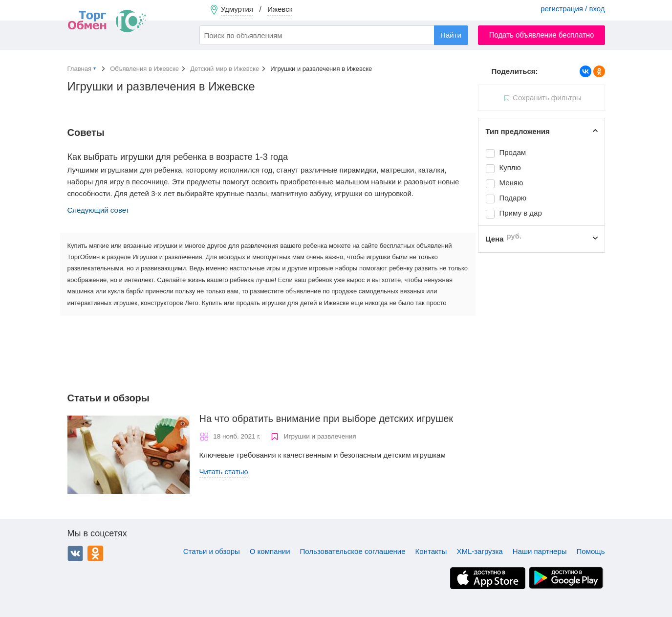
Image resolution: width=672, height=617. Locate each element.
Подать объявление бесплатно (541, 35)
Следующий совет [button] (98, 210)
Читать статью (224, 472)
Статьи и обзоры (212, 551)
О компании (270, 551)
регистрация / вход (573, 9)
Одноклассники (95, 553)
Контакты (431, 551)
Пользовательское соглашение (353, 551)
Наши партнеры (540, 551)
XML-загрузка (479, 551)
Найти (451, 35)
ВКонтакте (75, 553)
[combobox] (334, 35)
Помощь (591, 551)
